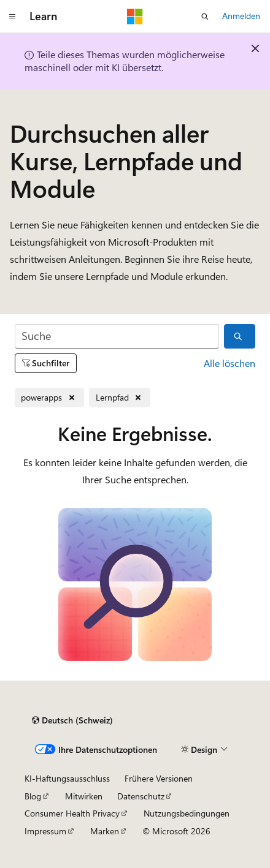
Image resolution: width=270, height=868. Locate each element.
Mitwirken (84, 796)
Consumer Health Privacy (72, 813)
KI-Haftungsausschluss (67, 778)
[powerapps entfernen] (49, 398)
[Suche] (117, 337)
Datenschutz (141, 796)
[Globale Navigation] (12, 17)
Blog (33, 796)
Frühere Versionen (159, 778)
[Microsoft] (135, 17)
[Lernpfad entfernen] (120, 398)
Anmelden (241, 16)
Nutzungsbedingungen (187, 813)
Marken (105, 831)
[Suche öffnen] (205, 17)
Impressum (45, 831)
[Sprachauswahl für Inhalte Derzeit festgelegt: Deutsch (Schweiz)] (72, 720)
